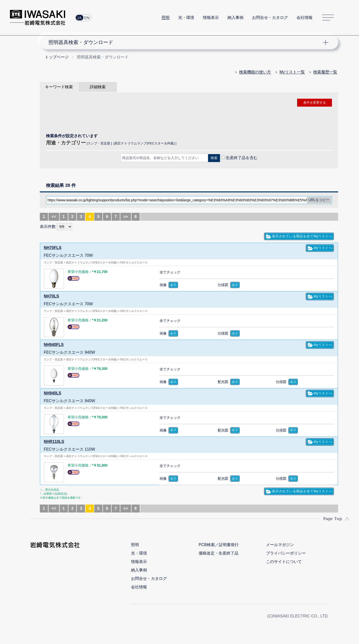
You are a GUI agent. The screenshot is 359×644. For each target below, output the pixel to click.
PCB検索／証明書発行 (219, 545)
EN (87, 18)
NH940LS (52, 393)
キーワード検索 (59, 87)
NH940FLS (54, 345)
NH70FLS (53, 248)
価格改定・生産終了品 (219, 553)
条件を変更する (315, 103)
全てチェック (170, 272)
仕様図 (223, 285)
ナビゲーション (186, 42)
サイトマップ (328, 18)
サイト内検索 (346, 18)
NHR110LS (54, 442)
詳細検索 (98, 87)
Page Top (333, 518)
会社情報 (305, 18)
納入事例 (235, 18)
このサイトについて (284, 562)
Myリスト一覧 (292, 72)
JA (80, 18)
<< (54, 217)
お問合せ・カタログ (270, 18)
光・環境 (186, 18)
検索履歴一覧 (325, 72)
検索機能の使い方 (255, 72)
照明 (166, 18)
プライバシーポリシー (286, 553)
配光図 (223, 382)
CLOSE (189, 171)
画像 (163, 285)
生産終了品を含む (242, 158)
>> (126, 217)
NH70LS (51, 296)
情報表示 (211, 18)
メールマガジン (280, 545)
